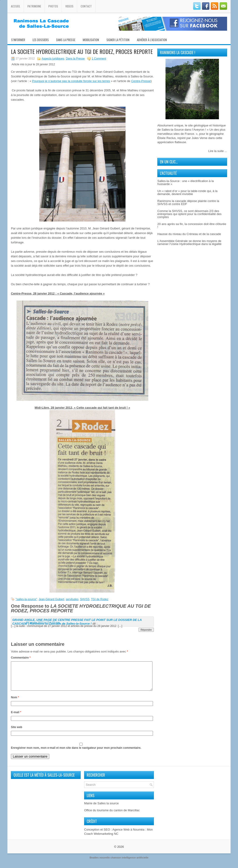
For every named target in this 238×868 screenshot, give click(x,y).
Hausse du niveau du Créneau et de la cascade (189, 234)
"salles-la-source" (26, 599)
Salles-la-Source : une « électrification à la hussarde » (186, 182)
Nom (15, 703)
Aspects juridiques (53, 59)
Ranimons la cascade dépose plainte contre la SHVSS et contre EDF (188, 202)
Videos (69, 6)
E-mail (16, 718)
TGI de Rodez (100, 599)
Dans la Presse (75, 59)
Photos (53, 6)
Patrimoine (34, 6)
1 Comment (99, 59)
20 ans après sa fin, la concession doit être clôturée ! (192, 225)
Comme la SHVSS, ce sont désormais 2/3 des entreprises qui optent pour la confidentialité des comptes (189, 214)
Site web (17, 733)
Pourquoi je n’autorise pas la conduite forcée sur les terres (71, 81)
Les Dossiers (41, 40)
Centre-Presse (141, 81)
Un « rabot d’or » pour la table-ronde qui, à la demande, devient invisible (187, 192)
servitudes (72, 599)
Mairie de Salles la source (101, 809)
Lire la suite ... (218, 151)
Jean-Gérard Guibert (51, 599)
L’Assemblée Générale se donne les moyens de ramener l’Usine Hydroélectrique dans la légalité (189, 242)
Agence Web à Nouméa (128, 835)
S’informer (18, 40)
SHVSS (85, 599)
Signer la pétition (118, 40)
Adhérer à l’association (152, 40)
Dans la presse (66, 40)
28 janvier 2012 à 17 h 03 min (43, 623)
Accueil (16, 6)
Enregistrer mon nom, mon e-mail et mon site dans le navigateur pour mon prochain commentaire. (76, 753)
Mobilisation (91, 40)
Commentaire (21, 658)
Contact (86, 6)
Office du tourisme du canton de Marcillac (112, 816)
